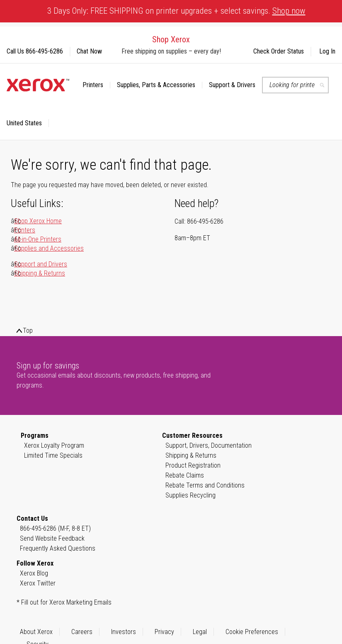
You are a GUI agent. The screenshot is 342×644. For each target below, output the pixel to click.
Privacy (164, 632)
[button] (28, 123)
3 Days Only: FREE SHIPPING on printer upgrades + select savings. (176, 11)
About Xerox (36, 632)
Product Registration (193, 465)
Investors (124, 632)
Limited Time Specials (53, 455)
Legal (200, 632)
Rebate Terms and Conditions (205, 485)
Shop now (289, 11)
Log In (327, 51)
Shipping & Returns (40, 273)
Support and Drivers (41, 264)
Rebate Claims (185, 475)
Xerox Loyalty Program (54, 445)
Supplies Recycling (190, 495)
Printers (25, 230)
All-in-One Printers (38, 239)
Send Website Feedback (52, 538)
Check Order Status (279, 51)
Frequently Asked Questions (58, 548)
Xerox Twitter (38, 583)
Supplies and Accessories (49, 248)
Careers (82, 632)
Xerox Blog (34, 573)
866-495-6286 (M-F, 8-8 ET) (55, 528)
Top (28, 331)
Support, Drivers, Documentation (209, 445)
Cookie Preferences (252, 632)
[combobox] (295, 85)
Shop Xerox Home (38, 221)
